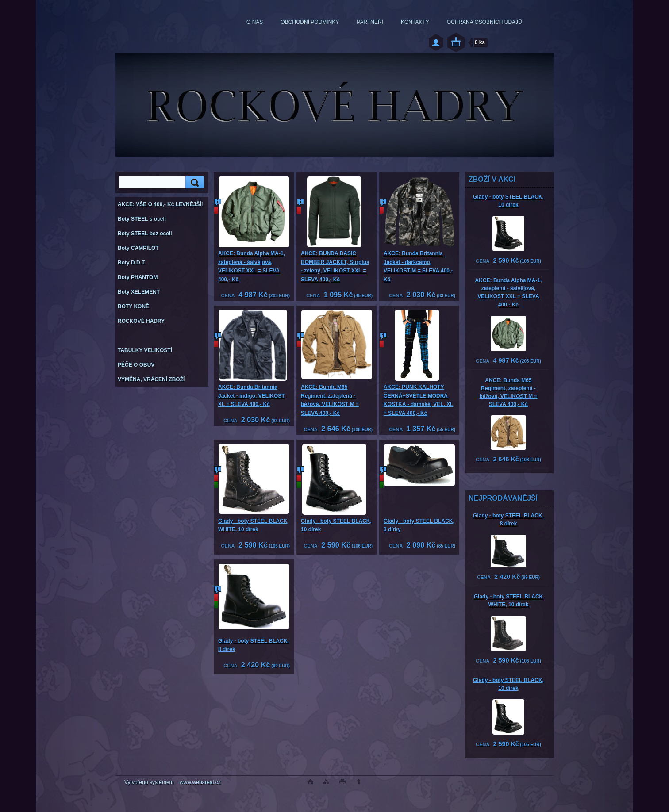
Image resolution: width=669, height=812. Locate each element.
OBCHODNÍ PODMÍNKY (310, 22)
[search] (193, 182)
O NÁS (255, 22)
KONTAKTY (415, 22)
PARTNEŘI (370, 22)
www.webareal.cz (200, 782)
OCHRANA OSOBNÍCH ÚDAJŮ (484, 22)
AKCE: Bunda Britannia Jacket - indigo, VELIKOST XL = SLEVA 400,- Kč (252, 396)
